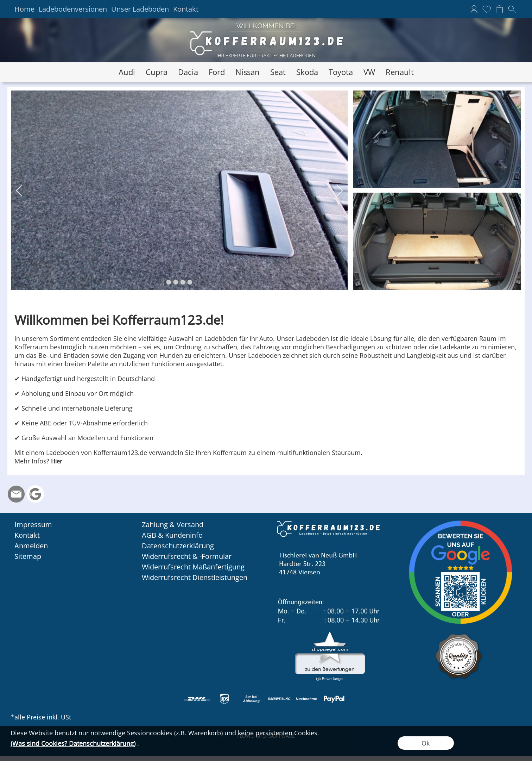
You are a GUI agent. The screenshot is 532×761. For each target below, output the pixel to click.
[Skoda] (307, 72)
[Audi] (127, 72)
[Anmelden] (474, 9)
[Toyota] (341, 72)
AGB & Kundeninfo (172, 535)
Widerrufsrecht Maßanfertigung (193, 567)
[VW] (369, 72)
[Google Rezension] (35, 494)
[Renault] (400, 72)
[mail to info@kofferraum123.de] (16, 494)
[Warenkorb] (499, 9)
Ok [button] (426, 743)
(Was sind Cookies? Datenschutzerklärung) (73, 743)
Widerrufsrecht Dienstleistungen (195, 577)
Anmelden (31, 546)
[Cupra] (157, 72)
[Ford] (217, 72)
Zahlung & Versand (173, 525)
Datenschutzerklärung (178, 546)
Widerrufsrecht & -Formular (187, 556)
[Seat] (278, 72)
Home (24, 9)
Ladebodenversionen (73, 9)
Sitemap (28, 556)
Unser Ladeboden (140, 9)
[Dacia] (188, 72)
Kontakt (186, 9)
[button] (512, 9)
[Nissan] (248, 72)
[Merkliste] (487, 9)
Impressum (33, 525)
